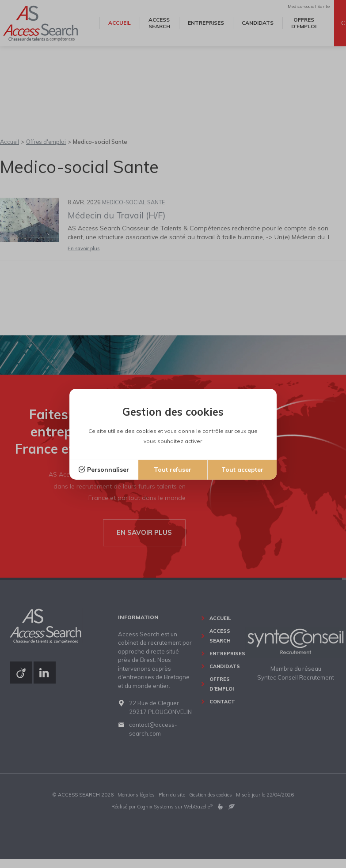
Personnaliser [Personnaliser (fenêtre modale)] (108, 470)
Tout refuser (173, 470)
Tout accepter (242, 470)
